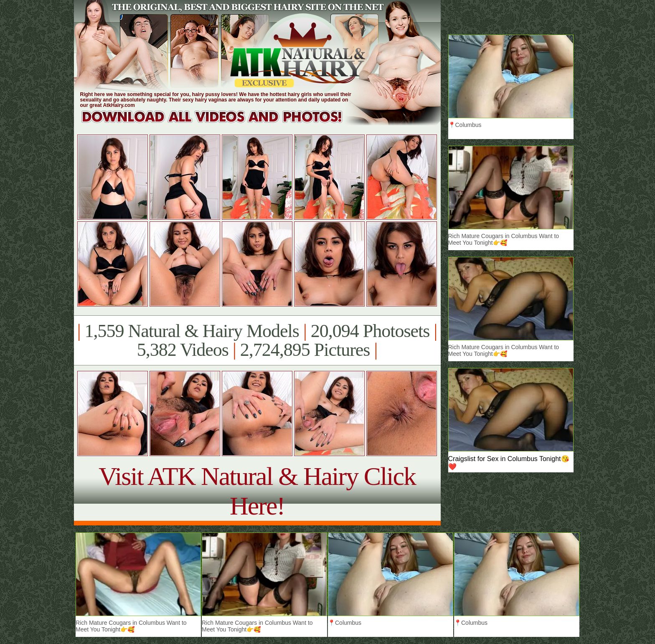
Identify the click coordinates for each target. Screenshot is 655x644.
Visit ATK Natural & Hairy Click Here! (257, 491)
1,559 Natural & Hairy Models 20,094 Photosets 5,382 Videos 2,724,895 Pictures (257, 340)
